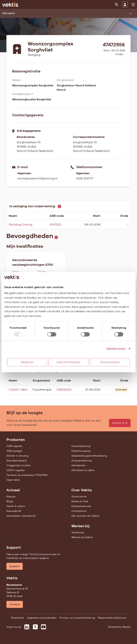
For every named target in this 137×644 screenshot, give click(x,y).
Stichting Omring (21, 225)
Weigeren (27, 362)
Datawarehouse (81, 506)
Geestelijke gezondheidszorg (89, 456)
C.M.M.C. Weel (18, 390)
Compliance (79, 511)
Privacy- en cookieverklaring (77, 618)
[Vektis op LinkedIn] (27, 627)
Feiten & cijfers (16, 506)
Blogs (10, 501)
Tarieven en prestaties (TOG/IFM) (27, 475)
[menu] (133, 5)
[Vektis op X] (35, 627)
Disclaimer (18, 618)
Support (15, 566)
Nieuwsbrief (14, 511)
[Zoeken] (116, 4)
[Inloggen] (125, 4)
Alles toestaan (110, 362)
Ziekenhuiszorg (81, 451)
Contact (15, 604)
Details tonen (116, 349)
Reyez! (127, 627)
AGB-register (14, 446)
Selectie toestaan (69, 362)
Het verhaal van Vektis (85, 516)
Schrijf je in (120, 423)
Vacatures (78, 532)
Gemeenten (78, 465)
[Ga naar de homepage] (10, 4)
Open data (13, 480)
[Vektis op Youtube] (44, 627)
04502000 (64, 390)
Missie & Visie (80, 501)
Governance (79, 496)
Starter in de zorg (17, 456)
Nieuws (11, 496)
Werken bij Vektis (82, 537)
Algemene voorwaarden (42, 618)
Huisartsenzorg (81, 446)
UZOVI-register (16, 470)
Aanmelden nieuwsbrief (21, 516)
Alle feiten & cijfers (83, 470)
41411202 (55, 225)
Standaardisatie (17, 461)
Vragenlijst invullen (18, 465)
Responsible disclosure (112, 618)
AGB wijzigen (14, 451)
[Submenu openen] (130, 13)
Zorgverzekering (82, 461)
